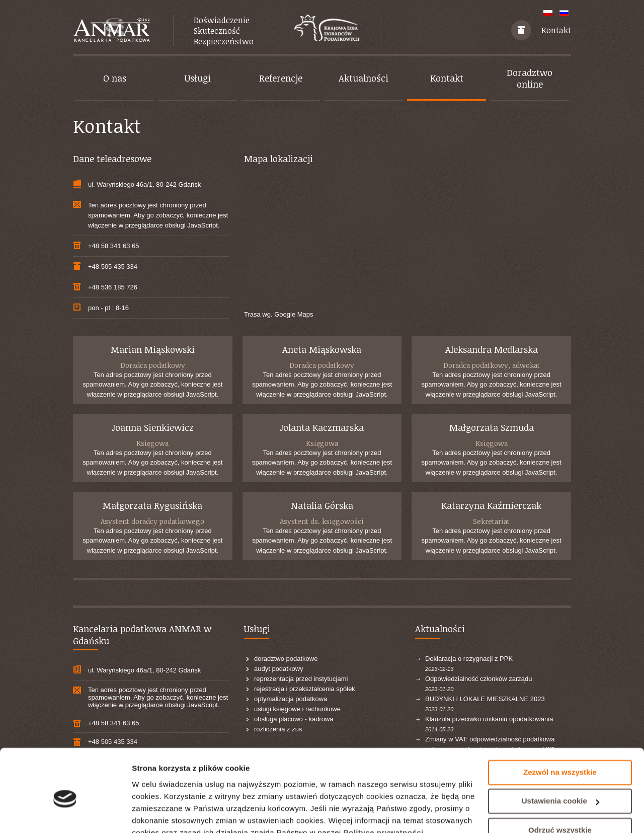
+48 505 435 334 (113, 267)
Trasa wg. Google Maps (279, 314)
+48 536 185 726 (113, 287)
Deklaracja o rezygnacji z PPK (469, 659)
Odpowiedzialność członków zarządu (478, 679)
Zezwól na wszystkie (560, 725)
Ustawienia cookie (560, 754)
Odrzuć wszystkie (560, 783)
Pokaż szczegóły (162, 813)
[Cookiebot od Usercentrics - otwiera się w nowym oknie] (65, 813)
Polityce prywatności (384, 785)
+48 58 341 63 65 (114, 246)
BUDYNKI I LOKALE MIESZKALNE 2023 (485, 699)
